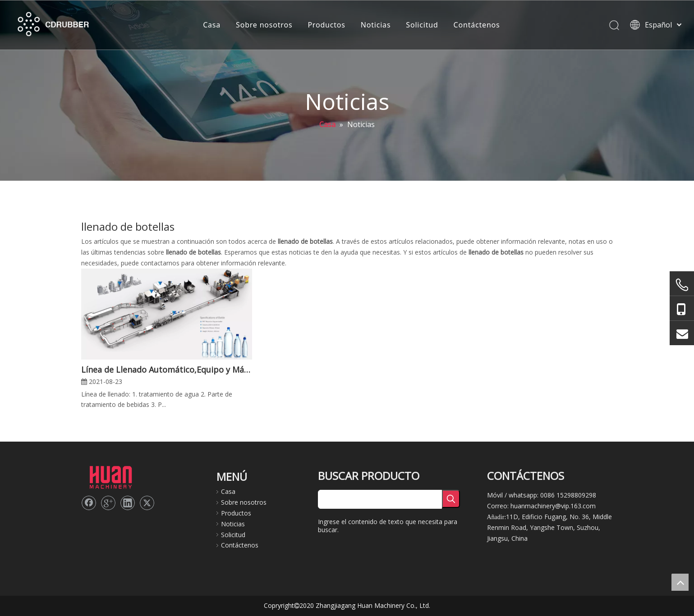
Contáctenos (477, 25)
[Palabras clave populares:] (451, 499)
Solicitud (422, 25)
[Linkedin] (128, 503)
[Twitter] (147, 503)
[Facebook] (89, 503)
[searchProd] (380, 499)
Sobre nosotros (264, 25)
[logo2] (110, 476)
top (680, 582)
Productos (326, 25)
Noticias (376, 25)
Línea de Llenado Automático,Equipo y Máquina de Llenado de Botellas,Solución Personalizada (167, 370)
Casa (212, 25)
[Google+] (108, 503)
